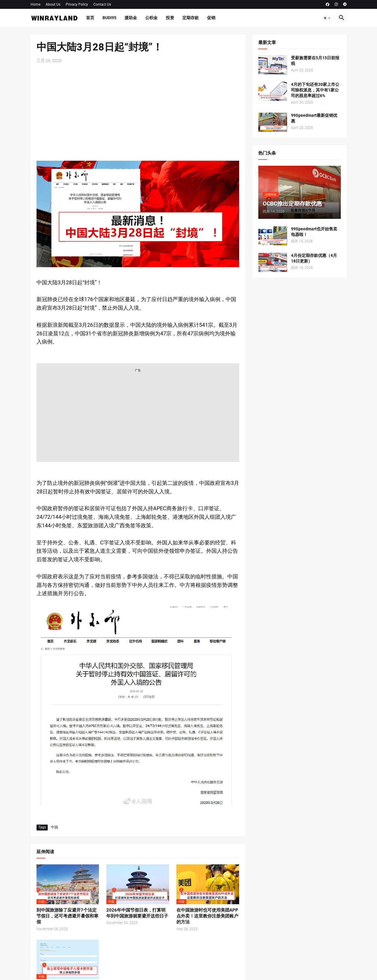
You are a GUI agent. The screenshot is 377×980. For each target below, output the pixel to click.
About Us (53, 4)
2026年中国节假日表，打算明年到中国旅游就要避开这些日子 (137, 913)
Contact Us (102, 4)
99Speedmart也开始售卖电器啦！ (314, 232)
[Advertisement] (138, 112)
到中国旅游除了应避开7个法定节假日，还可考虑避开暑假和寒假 (67, 916)
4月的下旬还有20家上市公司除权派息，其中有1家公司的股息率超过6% (315, 90)
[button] (327, 18)
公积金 (151, 18)
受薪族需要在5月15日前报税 (315, 61)
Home (35, 4)
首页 (90, 18)
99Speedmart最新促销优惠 (314, 118)
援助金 (131, 18)
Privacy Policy (77, 4)
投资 (170, 18)
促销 (211, 18)
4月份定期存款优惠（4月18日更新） (314, 258)
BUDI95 (109, 18)
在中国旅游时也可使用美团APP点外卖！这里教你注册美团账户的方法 (207, 916)
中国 (54, 827)
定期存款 (191, 18)
